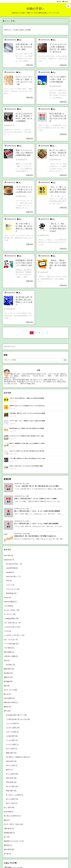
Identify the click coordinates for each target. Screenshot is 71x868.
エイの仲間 (9, 606)
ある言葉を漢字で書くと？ (16, 715)
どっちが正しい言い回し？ (14, 635)
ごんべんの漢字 (12, 723)
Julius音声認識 (12, 568)
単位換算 (8, 673)
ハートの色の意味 (11, 644)
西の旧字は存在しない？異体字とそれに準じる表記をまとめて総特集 (27, 428)
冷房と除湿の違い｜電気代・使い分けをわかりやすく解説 (24, 47)
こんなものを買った (12, 627)
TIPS (9, 581)
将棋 (7, 686)
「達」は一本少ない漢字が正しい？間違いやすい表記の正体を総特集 (27, 398)
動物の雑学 (9, 669)
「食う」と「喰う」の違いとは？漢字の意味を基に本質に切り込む (58, 189)
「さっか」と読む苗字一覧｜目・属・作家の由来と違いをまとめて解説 (36, 486)
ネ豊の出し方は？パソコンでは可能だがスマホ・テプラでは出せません (27, 406)
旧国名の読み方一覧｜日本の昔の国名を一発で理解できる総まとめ (35, 536)
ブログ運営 (9, 648)
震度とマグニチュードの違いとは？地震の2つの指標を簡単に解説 (24, 153)
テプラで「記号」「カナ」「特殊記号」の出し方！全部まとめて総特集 (27, 421)
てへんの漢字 (12, 740)
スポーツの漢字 (12, 732)
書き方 (9, 770)
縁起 (7, 820)
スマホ (7, 631)
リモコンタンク (13, 589)
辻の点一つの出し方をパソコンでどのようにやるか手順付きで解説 (26, 466)
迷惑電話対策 (9, 833)
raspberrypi (9, 560)
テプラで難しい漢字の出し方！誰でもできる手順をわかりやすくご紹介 (27, 458)
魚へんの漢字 (12, 799)
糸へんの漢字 (12, 786)
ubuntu (7, 597)
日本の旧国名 (9, 698)
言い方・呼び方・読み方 (13, 824)
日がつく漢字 (12, 765)
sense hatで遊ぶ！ (13, 576)
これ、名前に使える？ (12, 623)
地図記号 (8, 677)
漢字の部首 (11, 782)
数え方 (7, 694)
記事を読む (30, 65)
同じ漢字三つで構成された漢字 (18, 757)
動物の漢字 (11, 753)
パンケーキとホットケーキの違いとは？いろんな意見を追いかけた (24, 189)
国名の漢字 (11, 761)
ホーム (7, 21)
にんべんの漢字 (12, 744)
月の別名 (10, 665)
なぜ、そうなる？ (11, 639)
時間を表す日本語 (11, 702)
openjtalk (10, 572)
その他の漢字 (12, 736)
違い (21, 40)
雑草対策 (8, 845)
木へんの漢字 (12, 774)
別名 (7, 661)
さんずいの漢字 (13, 728)
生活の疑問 (9, 812)
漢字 (7, 711)
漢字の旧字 (11, 778)
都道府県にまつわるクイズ (14, 841)
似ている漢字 (12, 749)
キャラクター (10, 614)
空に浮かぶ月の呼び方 (12, 816)
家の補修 (8, 681)
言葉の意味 (9, 829)
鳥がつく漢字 (12, 803)
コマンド (10, 585)
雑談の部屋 (9, 849)
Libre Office (8, 555)
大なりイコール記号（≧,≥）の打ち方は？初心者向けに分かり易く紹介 (27, 451)
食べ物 (7, 854)
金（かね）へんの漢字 (15, 795)
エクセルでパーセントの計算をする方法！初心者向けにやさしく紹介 (27, 436)
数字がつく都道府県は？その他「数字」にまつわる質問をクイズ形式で (27, 443)
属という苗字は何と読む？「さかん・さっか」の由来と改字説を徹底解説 (37, 511)
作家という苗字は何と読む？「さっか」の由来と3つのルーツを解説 (35, 499)
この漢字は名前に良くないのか (18, 719)
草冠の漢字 (11, 791)
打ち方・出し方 (10, 690)
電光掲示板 (11, 593)
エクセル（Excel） (11, 610)
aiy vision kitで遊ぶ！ (14, 564)
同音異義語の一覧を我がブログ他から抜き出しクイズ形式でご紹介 (24, 263)
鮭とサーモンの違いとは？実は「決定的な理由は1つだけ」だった (58, 153)
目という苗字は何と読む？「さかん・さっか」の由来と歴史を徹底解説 (36, 524)
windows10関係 (10, 602)
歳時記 (7, 707)
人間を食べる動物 (11, 656)
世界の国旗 (9, 652)
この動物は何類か (11, 618)
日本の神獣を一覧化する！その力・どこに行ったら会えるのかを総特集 (27, 413)
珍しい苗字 (9, 808)
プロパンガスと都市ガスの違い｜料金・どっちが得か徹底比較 (58, 79)
